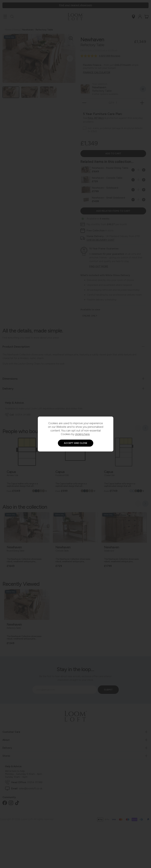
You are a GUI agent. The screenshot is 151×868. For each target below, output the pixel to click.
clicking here (82, 434)
